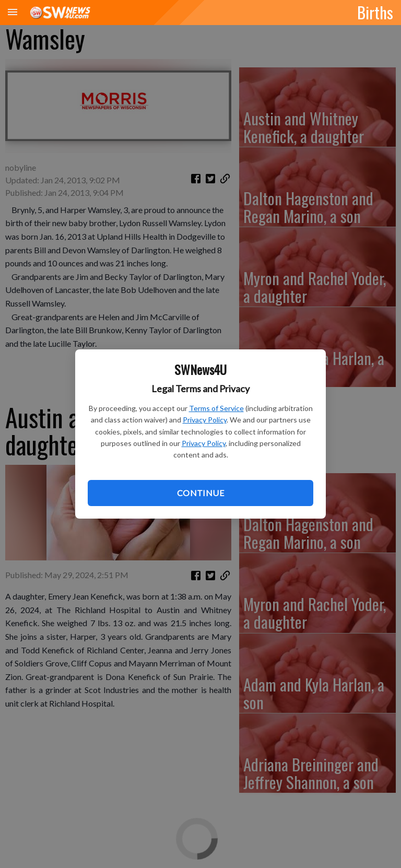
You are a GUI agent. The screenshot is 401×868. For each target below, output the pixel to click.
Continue (200, 493)
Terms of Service (216, 408)
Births (375, 12)
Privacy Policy (205, 420)
